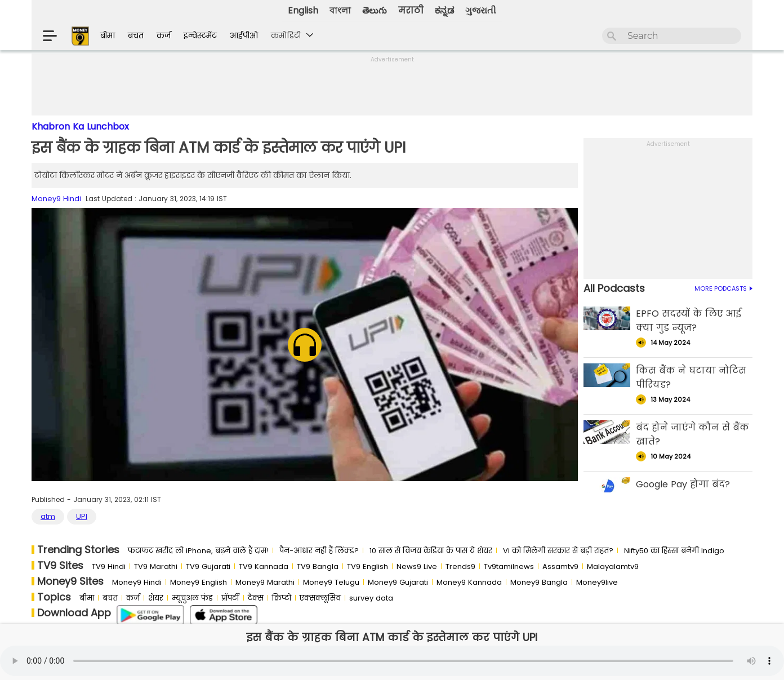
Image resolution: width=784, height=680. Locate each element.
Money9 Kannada (469, 582)
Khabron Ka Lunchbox (80, 126)
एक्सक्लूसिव (320, 598)
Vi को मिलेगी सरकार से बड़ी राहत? (558, 551)
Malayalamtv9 (613, 566)
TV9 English (367, 566)
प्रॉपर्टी (230, 598)
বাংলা (340, 10)
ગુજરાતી (481, 10)
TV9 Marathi (156, 566)
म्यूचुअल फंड (192, 598)
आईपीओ (244, 35)
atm (48, 517)
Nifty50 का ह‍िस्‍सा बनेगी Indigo (674, 551)
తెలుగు (375, 10)
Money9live (597, 582)
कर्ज (164, 35)
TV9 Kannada (264, 566)
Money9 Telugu (331, 582)
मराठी (411, 10)
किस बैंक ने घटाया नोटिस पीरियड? (691, 377)
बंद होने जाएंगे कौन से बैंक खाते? (692, 434)
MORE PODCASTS (723, 288)
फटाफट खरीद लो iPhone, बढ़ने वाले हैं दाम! (198, 551)
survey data (371, 598)
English (303, 10)
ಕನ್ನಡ (444, 10)
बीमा (108, 35)
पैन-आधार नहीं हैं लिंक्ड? (319, 551)
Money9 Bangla (539, 582)
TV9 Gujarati (208, 566)
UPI (82, 517)
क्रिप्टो (282, 598)
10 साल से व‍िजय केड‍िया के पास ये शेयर (431, 551)
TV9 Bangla (318, 566)
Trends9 (460, 566)
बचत (136, 35)
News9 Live (417, 566)
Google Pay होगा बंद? (683, 484)
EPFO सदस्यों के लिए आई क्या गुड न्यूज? (689, 321)
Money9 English (199, 582)
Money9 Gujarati (398, 582)
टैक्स (256, 598)
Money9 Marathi (265, 582)
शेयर (156, 598)
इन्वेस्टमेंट (200, 35)
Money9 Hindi (56, 199)
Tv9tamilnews (509, 566)
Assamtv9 (560, 566)
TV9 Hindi (109, 566)
